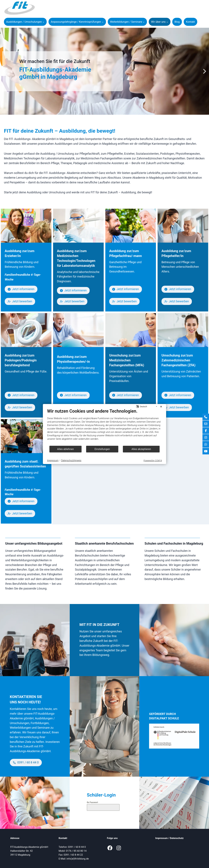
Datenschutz (177, 838)
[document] (105, 427)
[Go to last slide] (5, 71)
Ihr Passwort (92, 802)
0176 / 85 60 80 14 (76, 851)
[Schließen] (161, 407)
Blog (177, 22)
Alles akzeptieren (141, 449)
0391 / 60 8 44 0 (77, 847)
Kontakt (190, 22)
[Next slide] (204, 71)
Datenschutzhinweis (71, 460)
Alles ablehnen (65, 449)
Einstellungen (102, 449)
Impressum (161, 838)
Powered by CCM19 (153, 461)
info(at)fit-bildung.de (78, 859)
